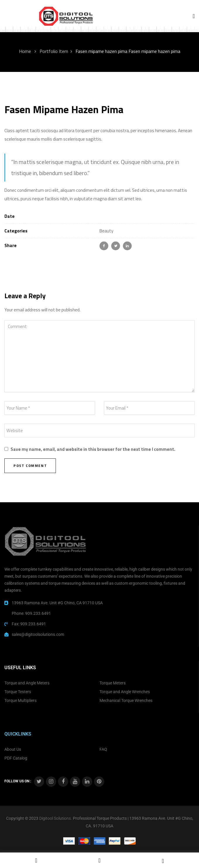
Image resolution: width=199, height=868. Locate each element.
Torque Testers (18, 692)
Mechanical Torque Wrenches (126, 700)
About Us (13, 749)
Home (25, 51)
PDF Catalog (16, 758)
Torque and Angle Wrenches (125, 692)
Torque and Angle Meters (27, 683)
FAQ (103, 749)
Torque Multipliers (20, 700)
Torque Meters (113, 683)
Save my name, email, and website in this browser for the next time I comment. (93, 449)
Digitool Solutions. (56, 818)
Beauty (106, 231)
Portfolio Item (54, 51)
